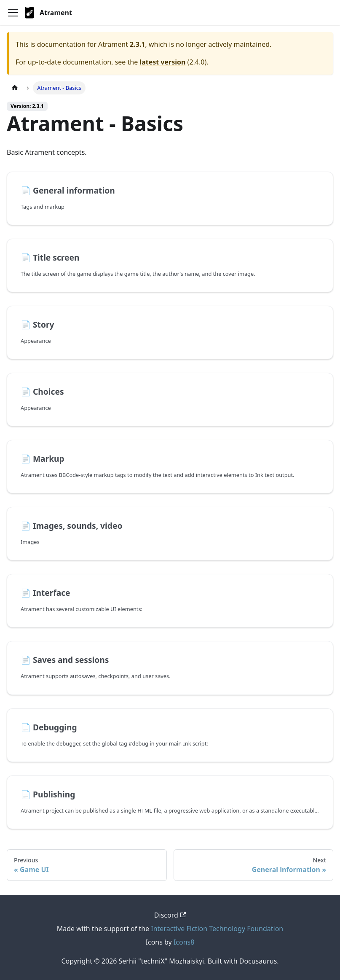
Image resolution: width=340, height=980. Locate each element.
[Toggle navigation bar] (13, 13)
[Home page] (15, 88)
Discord (170, 915)
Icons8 (184, 942)
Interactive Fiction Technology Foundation (217, 929)
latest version (162, 62)
